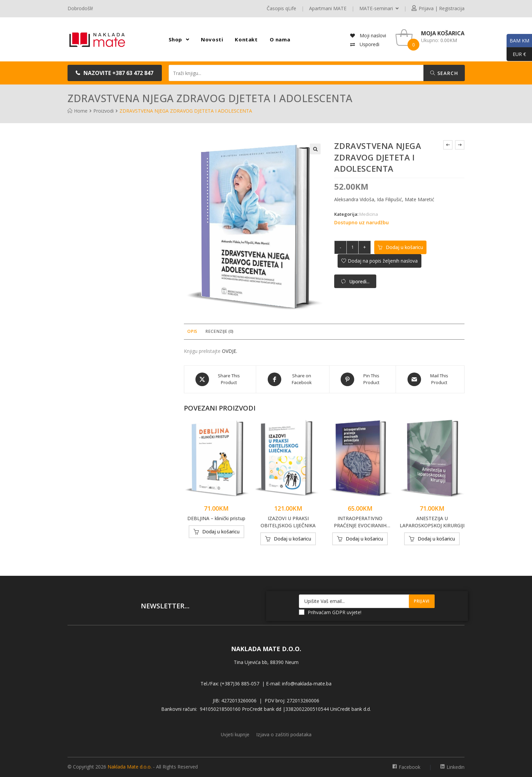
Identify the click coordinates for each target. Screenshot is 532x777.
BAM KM (518, 41)
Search (444, 73)
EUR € (516, 54)
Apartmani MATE (328, 8)
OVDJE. (230, 351)
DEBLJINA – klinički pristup (216, 518)
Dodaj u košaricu (404, 247)
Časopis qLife (281, 8)
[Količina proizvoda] (353, 247)
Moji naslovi (372, 35)
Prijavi (422, 601)
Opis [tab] (192, 331)
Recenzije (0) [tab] (219, 331)
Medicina (369, 214)
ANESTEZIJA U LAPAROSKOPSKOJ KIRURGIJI (432, 522)
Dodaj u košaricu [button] (221, 532)
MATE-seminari (379, 8)
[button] (115, 73)
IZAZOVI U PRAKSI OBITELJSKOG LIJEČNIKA (288, 522)
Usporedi (369, 44)
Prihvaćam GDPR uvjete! (330, 612)
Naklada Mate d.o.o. (130, 767)
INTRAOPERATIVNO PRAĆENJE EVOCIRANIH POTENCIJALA (360, 522)
